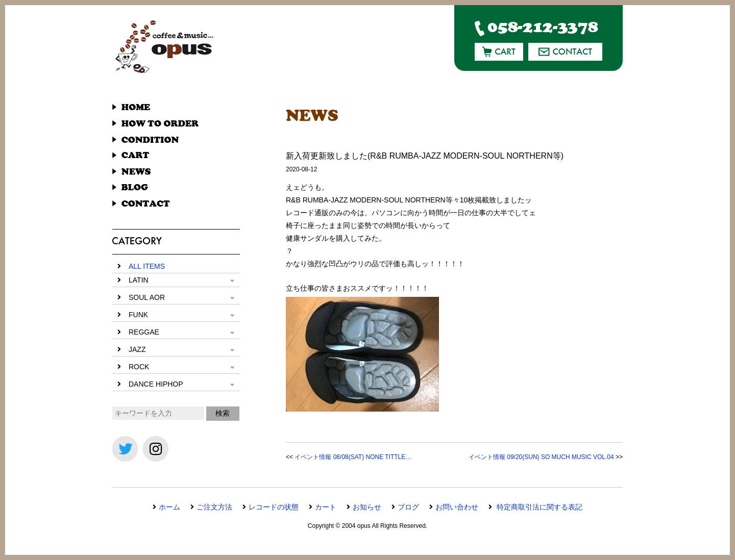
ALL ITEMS (147, 266)
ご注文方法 (214, 507)
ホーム (169, 507)
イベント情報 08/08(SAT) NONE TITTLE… (353, 457)
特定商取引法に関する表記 (538, 507)
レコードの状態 (274, 507)
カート (326, 507)
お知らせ (367, 507)
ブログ (408, 507)
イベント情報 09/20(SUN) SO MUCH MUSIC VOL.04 (541, 457)
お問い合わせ (457, 507)
